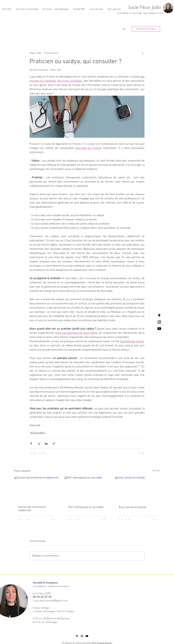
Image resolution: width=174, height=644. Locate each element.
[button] (96, 9)
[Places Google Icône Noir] (159, 316)
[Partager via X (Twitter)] (39, 444)
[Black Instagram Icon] (159, 322)
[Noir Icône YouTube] (159, 329)
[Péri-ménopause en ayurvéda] (87, 489)
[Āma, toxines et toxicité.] (137, 489)
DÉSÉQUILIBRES (38, 433)
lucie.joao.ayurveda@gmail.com (51, 600)
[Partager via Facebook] (31, 444)
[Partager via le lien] (54, 444)
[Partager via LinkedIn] (46, 444)
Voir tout (156, 471)
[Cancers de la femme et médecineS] (37, 489)
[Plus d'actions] (143, 53)
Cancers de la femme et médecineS (32, 509)
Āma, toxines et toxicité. (133, 507)
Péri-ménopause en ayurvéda (86, 507)
